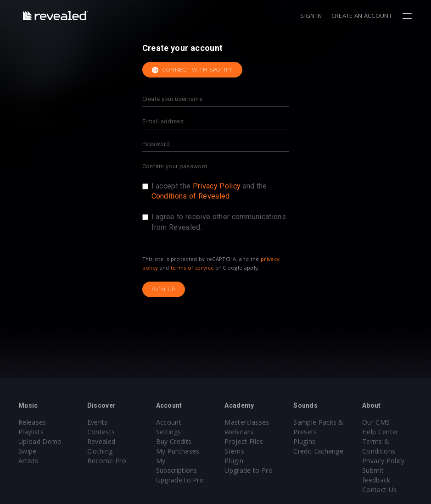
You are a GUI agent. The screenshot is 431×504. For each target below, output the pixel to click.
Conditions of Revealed (191, 196)
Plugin (234, 461)
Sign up (164, 289)
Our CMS (376, 422)
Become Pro (107, 461)
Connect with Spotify (193, 70)
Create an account (362, 16)
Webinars (239, 432)
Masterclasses (247, 422)
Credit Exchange (318, 451)
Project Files (244, 441)
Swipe (28, 451)
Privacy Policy (217, 186)
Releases (32, 422)
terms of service (192, 268)
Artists (28, 461)
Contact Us (379, 490)
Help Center (381, 432)
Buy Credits (174, 441)
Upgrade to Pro (180, 480)
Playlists (31, 432)
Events (98, 422)
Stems (234, 451)
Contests (101, 432)
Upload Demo (40, 441)
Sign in (311, 16)
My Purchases (178, 451)
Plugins (304, 441)
